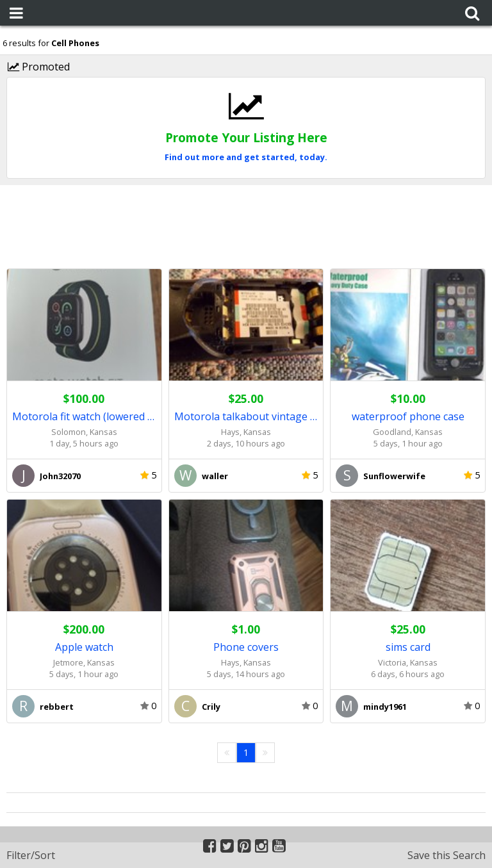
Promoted (39, 67)
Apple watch (84, 647)
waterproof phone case (408, 416)
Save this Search (447, 855)
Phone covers (246, 647)
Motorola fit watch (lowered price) (84, 416)
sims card (408, 647)
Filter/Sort (31, 855)
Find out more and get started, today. (246, 157)
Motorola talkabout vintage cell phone (246, 416)
